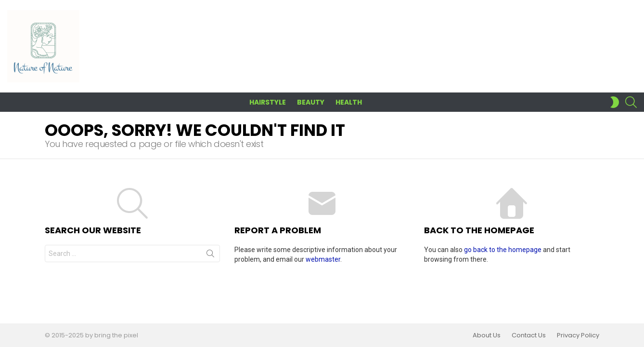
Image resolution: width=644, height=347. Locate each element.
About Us (487, 335)
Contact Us (529, 335)
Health (349, 102)
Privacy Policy (578, 335)
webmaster (323, 259)
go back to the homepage (503, 250)
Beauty (311, 102)
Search (210, 255)
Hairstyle (268, 102)
